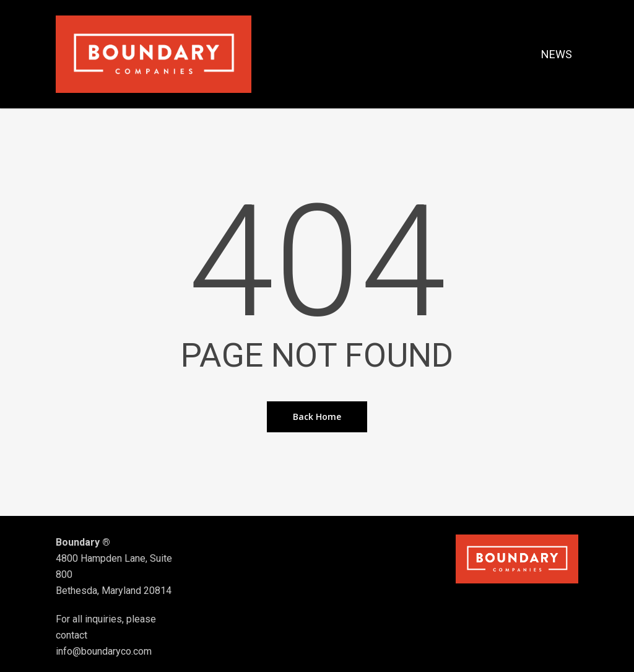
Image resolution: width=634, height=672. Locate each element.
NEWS (557, 54)
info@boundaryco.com (104, 651)
